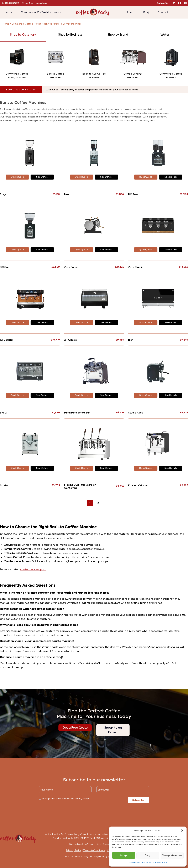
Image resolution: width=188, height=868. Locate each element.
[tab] (23, 35)
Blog (146, 12)
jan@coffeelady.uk (35, 3)
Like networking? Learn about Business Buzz (94, 844)
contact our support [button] (33, 569)
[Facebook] (180, 3)
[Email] (123, 790)
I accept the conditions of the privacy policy (65, 799)
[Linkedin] (174, 3)
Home (8, 12)
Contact (163, 12)
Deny (148, 855)
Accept (124, 855)
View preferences (172, 855)
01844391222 (10, 3)
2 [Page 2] (98, 503)
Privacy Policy (148, 862)
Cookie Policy (135, 862)
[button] (182, 831)
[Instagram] (185, 3)
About (131, 12)
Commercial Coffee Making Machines (32, 24)
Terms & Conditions (94, 850)
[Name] (65, 790)
